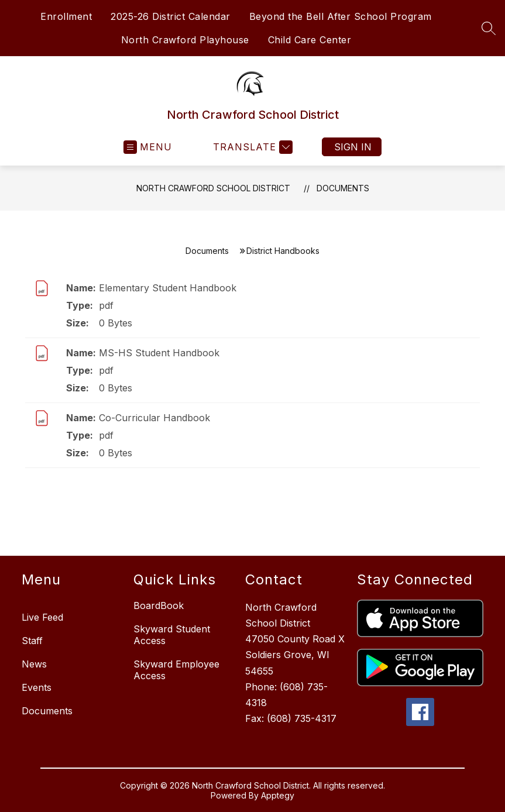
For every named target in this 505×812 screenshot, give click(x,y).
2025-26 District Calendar (171, 16)
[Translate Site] (251, 147)
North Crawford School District (213, 188)
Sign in (353, 147)
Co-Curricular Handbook (154, 418)
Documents (343, 188)
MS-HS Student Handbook (159, 353)
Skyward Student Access (172, 635)
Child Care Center (310, 40)
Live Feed (42, 617)
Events (37, 687)
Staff (32, 641)
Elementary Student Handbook (168, 288)
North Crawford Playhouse (185, 40)
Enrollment (66, 16)
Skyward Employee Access (176, 670)
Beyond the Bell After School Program (341, 16)
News (34, 664)
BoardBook (159, 605)
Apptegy (278, 795)
